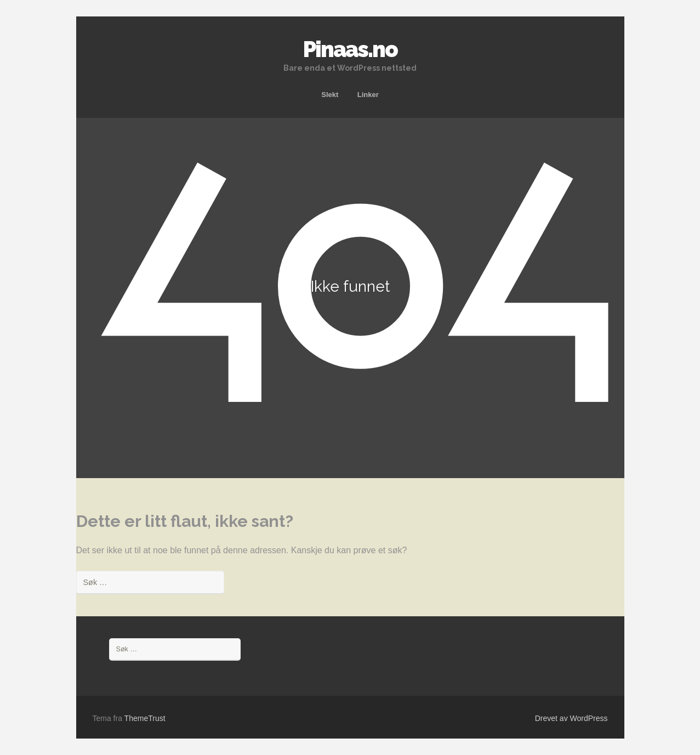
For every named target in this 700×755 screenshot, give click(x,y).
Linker (368, 95)
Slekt (330, 95)
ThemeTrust (145, 718)
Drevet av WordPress (571, 718)
